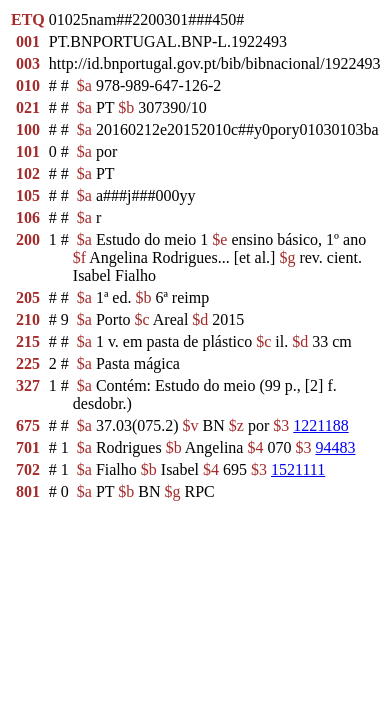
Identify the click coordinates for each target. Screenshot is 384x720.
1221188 (320, 425)
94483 (335, 447)
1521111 (298, 469)
